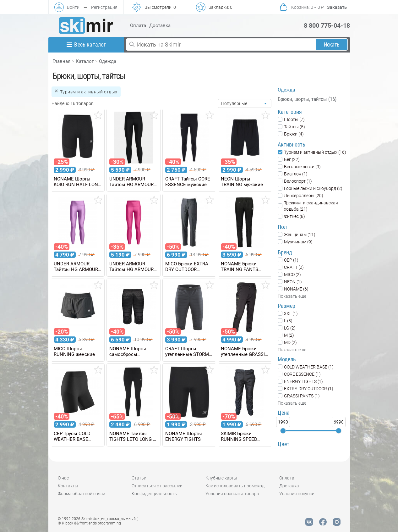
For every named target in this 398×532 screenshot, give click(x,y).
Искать (332, 44)
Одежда (108, 61)
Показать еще (292, 296)
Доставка (160, 25)
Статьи (139, 478)
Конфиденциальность (154, 494)
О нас (63, 478)
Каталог (85, 61)
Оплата (138, 25)
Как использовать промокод (235, 486)
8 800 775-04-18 (327, 25)
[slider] (283, 431)
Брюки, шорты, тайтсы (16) (307, 99)
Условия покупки (297, 494)
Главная (61, 61)
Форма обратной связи (82, 494)
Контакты (68, 486)
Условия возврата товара (232, 494)
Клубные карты (221, 478)
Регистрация (104, 7)
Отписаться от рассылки (157, 486)
